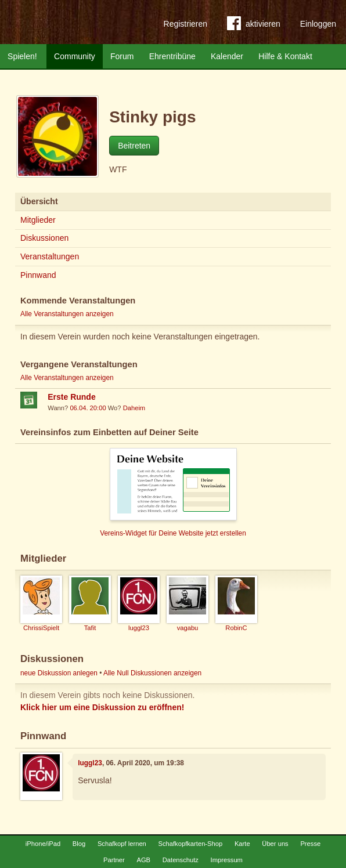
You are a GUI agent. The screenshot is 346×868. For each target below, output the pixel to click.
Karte (242, 844)
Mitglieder (38, 220)
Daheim (134, 408)
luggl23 (90, 763)
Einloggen (318, 24)
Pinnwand (38, 275)
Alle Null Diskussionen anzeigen (152, 673)
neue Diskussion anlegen (59, 673)
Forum (122, 56)
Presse (310, 844)
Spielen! (22, 56)
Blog (79, 844)
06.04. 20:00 (88, 408)
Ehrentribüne (172, 56)
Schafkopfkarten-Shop (191, 844)
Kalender (227, 56)
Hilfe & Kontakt (285, 56)
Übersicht (39, 201)
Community (75, 56)
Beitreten (134, 146)
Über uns (275, 844)
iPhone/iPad (43, 844)
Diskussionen (44, 238)
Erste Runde (71, 397)
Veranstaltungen (50, 256)
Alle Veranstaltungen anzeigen (67, 314)
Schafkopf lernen (122, 844)
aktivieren (254, 26)
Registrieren (185, 24)
